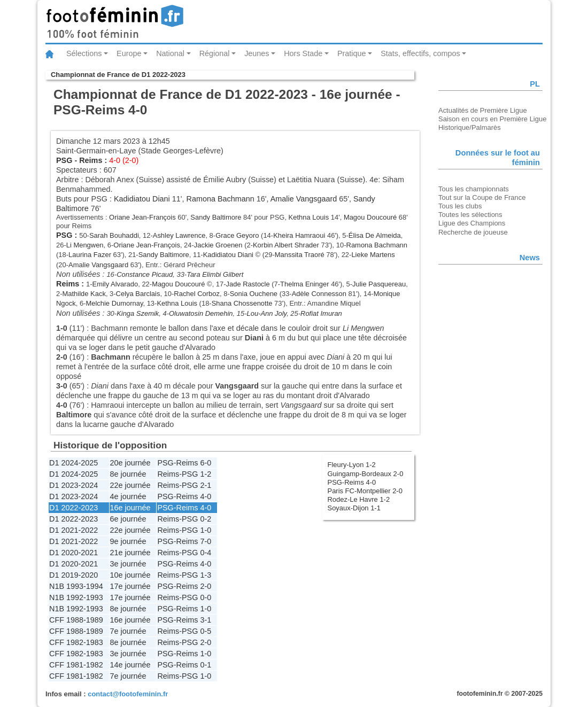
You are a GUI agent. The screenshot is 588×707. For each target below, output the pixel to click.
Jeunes (257, 53)
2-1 (206, 485)
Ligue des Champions (472, 223)
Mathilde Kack (84, 294)
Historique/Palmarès (470, 127)
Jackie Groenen (218, 245)
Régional (215, 53)
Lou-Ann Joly (266, 313)
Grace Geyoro (237, 235)
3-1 (206, 620)
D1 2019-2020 (73, 575)
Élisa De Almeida (375, 235)
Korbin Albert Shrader (286, 245)
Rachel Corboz (197, 294)
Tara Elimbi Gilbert (215, 274)
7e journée (128, 631)
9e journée (128, 541)
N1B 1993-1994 (76, 586)
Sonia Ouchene (254, 294)
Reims (91, 160)
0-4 (206, 553)
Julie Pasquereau (379, 284)
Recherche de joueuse (473, 232)
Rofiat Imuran (321, 313)
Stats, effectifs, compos (420, 53)
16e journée (130, 508)
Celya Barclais (138, 294)
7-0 (206, 541)
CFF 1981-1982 (76, 665)
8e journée (128, 474)
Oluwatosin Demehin (201, 313)
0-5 (206, 631)
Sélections (84, 53)
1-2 (206, 474)
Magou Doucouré (370, 217)
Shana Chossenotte (242, 303)
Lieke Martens (373, 255)
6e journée (128, 519)
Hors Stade (303, 53)
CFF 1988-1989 (76, 620)
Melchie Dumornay (114, 303)
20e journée (130, 463)
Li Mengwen (85, 245)
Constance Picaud (145, 274)
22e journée (130, 485)
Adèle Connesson (319, 294)
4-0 (206, 496)
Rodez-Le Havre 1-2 (359, 499)
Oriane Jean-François (142, 217)
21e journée (130, 553)
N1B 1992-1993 (76, 597)
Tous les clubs (460, 206)
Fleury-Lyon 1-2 (352, 465)
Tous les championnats (474, 189)
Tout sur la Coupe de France (482, 197)
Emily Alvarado (115, 284)
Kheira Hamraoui (299, 235)
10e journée (130, 575)
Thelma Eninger (304, 284)
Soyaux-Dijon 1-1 (354, 508)
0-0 (206, 597)
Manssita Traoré (300, 255)
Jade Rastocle (248, 284)
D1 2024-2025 (73, 463)
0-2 (206, 519)
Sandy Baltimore (216, 217)
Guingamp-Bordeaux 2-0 (366, 474)
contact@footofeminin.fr (128, 694)
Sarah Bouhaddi (114, 235)
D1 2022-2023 (73, 508)
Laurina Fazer (90, 255)
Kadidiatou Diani (142, 199)
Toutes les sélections (470, 215)
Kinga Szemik (138, 313)
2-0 (206, 586)
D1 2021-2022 (73, 530)
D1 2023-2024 (73, 485)
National (170, 53)
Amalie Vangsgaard (304, 199)
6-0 (206, 463)
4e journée (128, 496)
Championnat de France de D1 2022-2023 (118, 75)
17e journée (130, 586)
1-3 (206, 575)
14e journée (130, 665)
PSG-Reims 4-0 (352, 482)
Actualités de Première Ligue (483, 110)
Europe (129, 53)
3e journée (128, 564)
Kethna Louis (309, 217)
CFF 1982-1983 (76, 642)
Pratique (352, 53)
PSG (64, 160)
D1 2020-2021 (73, 553)
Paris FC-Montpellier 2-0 (365, 491)
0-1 (206, 665)
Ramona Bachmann (220, 199)
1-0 (206, 530)
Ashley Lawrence (179, 235)
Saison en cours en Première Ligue (492, 119)
